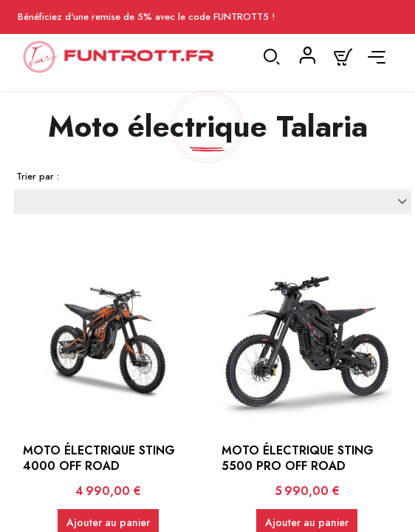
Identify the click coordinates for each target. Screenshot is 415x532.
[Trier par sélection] (213, 201)
